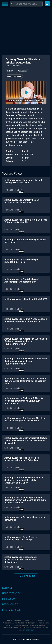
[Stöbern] (47, 4)
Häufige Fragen (11, 593)
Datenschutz (10, 604)
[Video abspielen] (26, 92)
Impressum (9, 599)
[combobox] (29, 4)
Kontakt (7, 588)
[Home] (6, 4)
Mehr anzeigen (26, 576)
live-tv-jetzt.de (11, 610)
